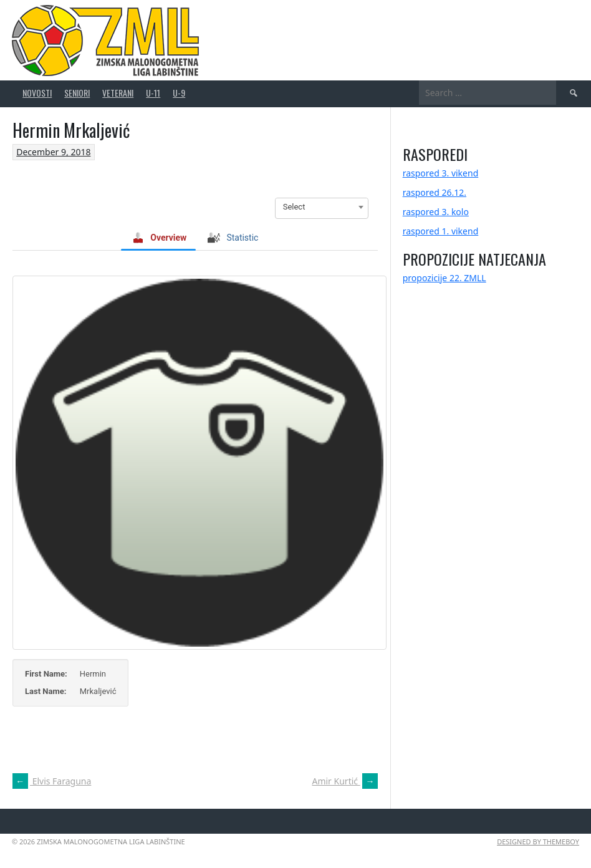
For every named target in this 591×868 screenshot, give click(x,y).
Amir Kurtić (344, 781)
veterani (118, 93)
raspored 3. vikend (441, 173)
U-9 (179, 93)
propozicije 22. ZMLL (444, 278)
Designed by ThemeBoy (538, 841)
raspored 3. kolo (436, 212)
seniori (77, 93)
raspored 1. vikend (441, 231)
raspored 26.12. (435, 192)
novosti (37, 93)
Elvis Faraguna (52, 781)
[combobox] (322, 207)
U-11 (153, 93)
